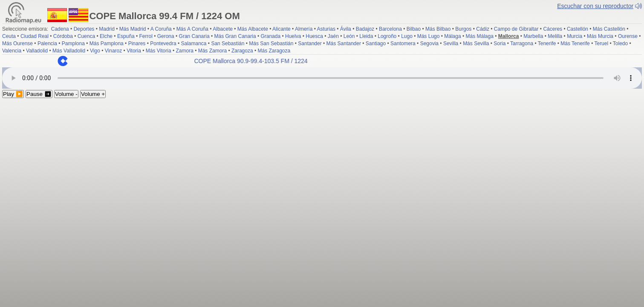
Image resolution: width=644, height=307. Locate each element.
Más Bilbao (438, 29)
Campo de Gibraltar (516, 29)
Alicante (282, 29)
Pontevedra (163, 43)
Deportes (84, 29)
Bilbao (414, 29)
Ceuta (9, 36)
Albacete (223, 29)
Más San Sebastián (271, 43)
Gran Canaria (194, 36)
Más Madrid (133, 29)
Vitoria (134, 51)
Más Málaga (480, 36)
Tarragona (522, 43)
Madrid (107, 29)
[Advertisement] (322, 162)
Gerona (166, 36)
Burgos (463, 29)
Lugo (407, 36)
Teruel (601, 43)
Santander (310, 43)
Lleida (366, 36)
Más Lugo (429, 36)
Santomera (403, 43)
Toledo (620, 43)
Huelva (293, 36)
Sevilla (451, 43)
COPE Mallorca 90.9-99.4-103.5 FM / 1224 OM (261, 61)
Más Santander (344, 43)
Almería (304, 29)
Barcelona (390, 29)
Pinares (137, 43)
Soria (500, 43)
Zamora (184, 51)
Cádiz (483, 29)
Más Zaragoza (274, 51)
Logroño (387, 36)
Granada (270, 36)
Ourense (628, 36)
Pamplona (73, 43)
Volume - (66, 94)
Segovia (429, 43)
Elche (106, 36)
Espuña (126, 36)
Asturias (326, 29)
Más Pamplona (107, 43)
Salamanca (193, 43)
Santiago (376, 43)
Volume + (93, 94)
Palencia (47, 43)
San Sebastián (228, 43)
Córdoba (63, 36)
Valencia (12, 51)
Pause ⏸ (39, 94)
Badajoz (365, 29)
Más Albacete (253, 29)
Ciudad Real (35, 36)
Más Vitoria (159, 51)
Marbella (533, 36)
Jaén (333, 36)
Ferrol (146, 36)
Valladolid (37, 51)
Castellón (578, 29)
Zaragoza (242, 51)
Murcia (575, 36)
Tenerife (547, 43)
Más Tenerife (575, 43)
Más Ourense (17, 43)
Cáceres (553, 29)
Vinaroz (113, 51)
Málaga (452, 36)
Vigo (95, 51)
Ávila (346, 29)
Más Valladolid (69, 51)
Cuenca (86, 36)
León (349, 36)
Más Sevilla (476, 43)
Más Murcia (600, 36)
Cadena (60, 29)
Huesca (314, 36)
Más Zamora (212, 51)
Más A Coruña (192, 29)
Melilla (555, 36)
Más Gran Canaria (235, 36)
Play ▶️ (13, 94)
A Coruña (161, 29)
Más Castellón (609, 29)
